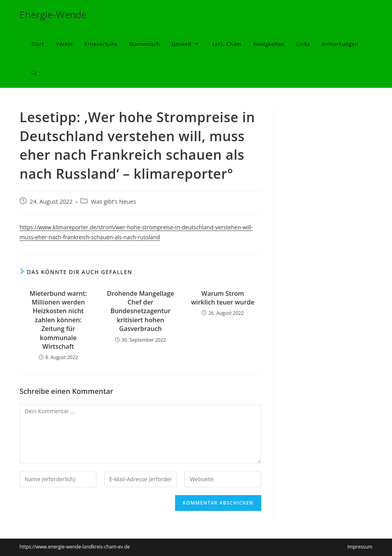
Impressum (360, 547)
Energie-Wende (53, 14)
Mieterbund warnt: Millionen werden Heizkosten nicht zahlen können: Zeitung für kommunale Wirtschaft (58, 320)
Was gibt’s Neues (113, 201)
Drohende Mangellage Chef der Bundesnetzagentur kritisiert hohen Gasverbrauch (141, 311)
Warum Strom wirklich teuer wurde (223, 298)
